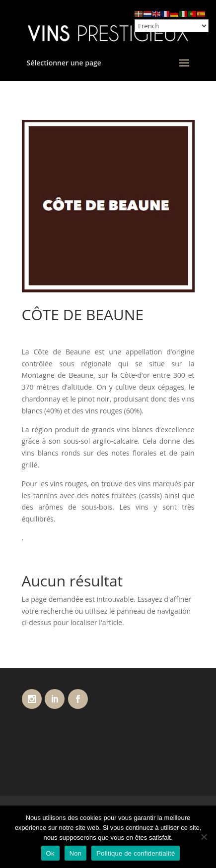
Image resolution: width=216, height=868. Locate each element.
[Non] (204, 837)
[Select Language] (172, 26)
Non (76, 853)
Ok (50, 853)
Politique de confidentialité (136, 853)
